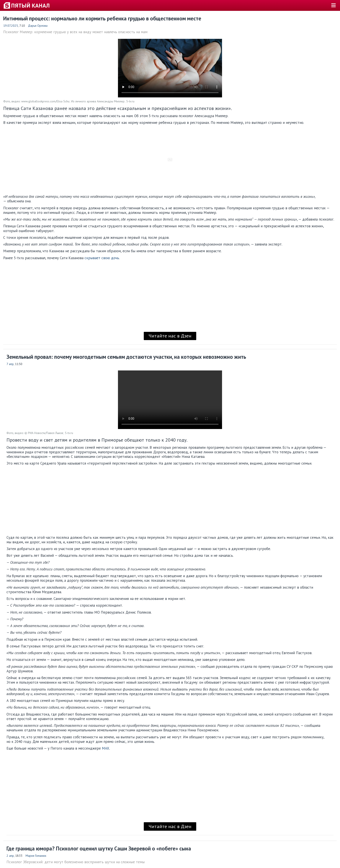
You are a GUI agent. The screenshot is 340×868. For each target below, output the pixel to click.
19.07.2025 (11, 26)
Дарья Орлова (38, 26)
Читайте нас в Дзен (170, 336)
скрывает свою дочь (102, 258)
